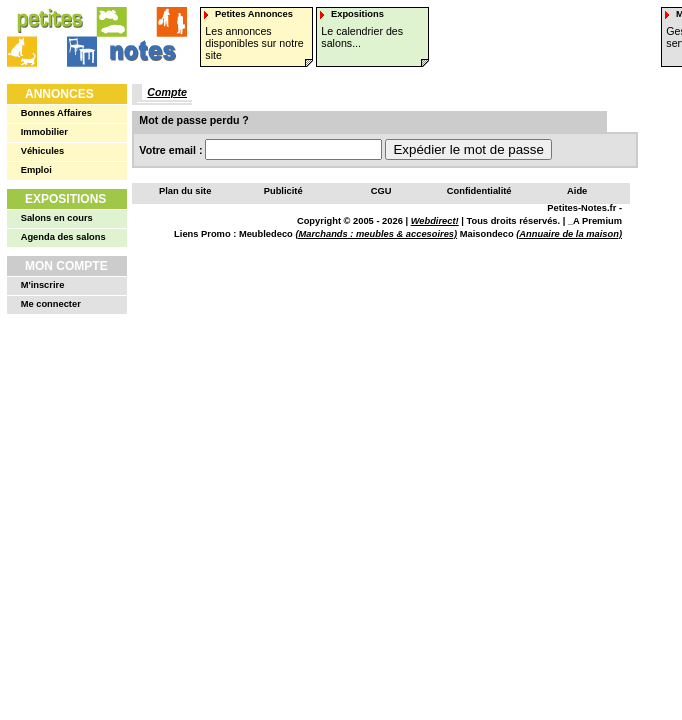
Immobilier (44, 132)
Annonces (59, 94)
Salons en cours (57, 218)
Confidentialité (479, 191)
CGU (381, 191)
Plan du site (185, 191)
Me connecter (51, 304)
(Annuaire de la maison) (569, 234)
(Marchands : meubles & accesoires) (376, 234)
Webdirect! (435, 221)
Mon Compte (66, 266)
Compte (167, 92)
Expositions (65, 199)
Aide (577, 191)
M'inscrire (43, 285)
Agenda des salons (63, 237)
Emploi (36, 170)
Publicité (283, 191)
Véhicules (43, 151)
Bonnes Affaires (56, 113)
